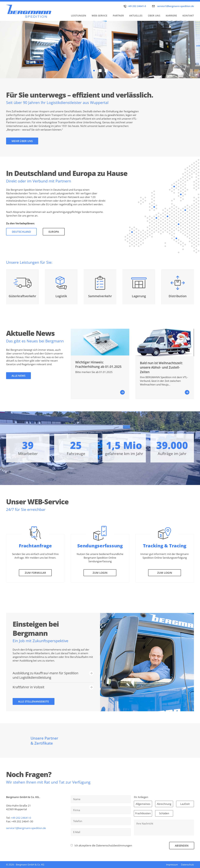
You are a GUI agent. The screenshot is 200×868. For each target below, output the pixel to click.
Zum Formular (35, 573)
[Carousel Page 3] (106, 71)
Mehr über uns (22, 141)
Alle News (18, 376)
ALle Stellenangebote (34, 701)
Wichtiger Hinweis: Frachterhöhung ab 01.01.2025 (98, 364)
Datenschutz (187, 864)
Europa (54, 232)
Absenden (182, 846)
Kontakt (188, 16)
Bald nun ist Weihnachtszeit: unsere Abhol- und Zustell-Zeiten (161, 367)
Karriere (171, 16)
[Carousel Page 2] (100, 71)
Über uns (154, 16)
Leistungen (79, 16)
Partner (118, 16)
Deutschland (21, 232)
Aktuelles (136, 16)
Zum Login (100, 573)
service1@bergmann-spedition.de (176, 6)
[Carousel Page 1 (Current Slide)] (94, 71)
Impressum (172, 864)
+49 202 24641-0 (137, 6)
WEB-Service (100, 16)
